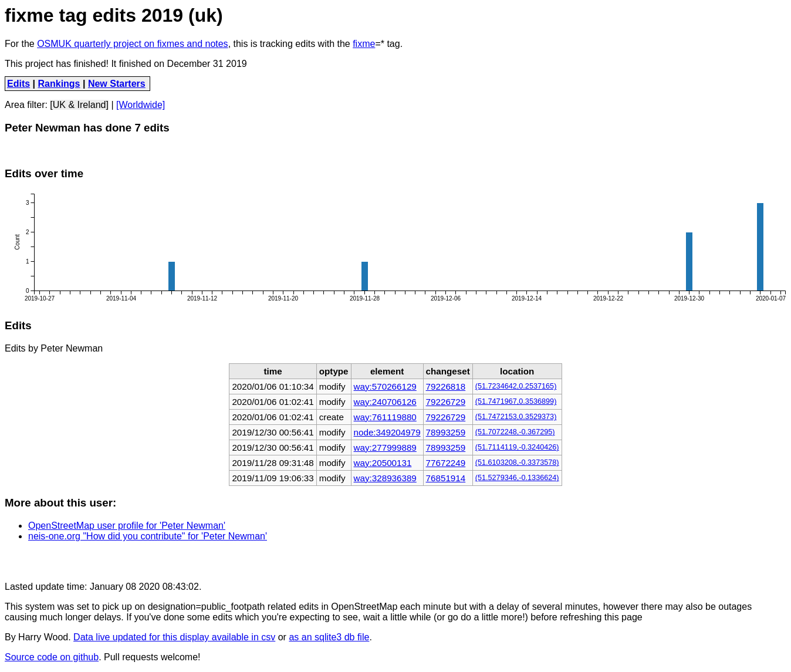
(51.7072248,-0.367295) (515, 432)
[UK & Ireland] (79, 105)
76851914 (446, 478)
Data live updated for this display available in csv (174, 637)
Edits (18, 84)
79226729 (446, 402)
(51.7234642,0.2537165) (516, 386)
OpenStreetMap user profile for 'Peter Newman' (127, 526)
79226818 (446, 386)
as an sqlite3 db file (329, 637)
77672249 (446, 463)
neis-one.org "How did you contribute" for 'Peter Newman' (148, 536)
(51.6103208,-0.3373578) (517, 462)
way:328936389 (385, 478)
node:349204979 (387, 432)
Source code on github (52, 657)
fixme (364, 44)
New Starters (117, 84)
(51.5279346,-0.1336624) (517, 478)
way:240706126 (385, 402)
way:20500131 (383, 463)
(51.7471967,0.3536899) (516, 401)
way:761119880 (385, 417)
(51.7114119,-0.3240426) (517, 447)
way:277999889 (385, 448)
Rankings (59, 84)
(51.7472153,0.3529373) (516, 417)
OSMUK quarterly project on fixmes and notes (132, 44)
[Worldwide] (141, 105)
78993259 (446, 432)
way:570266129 (385, 386)
